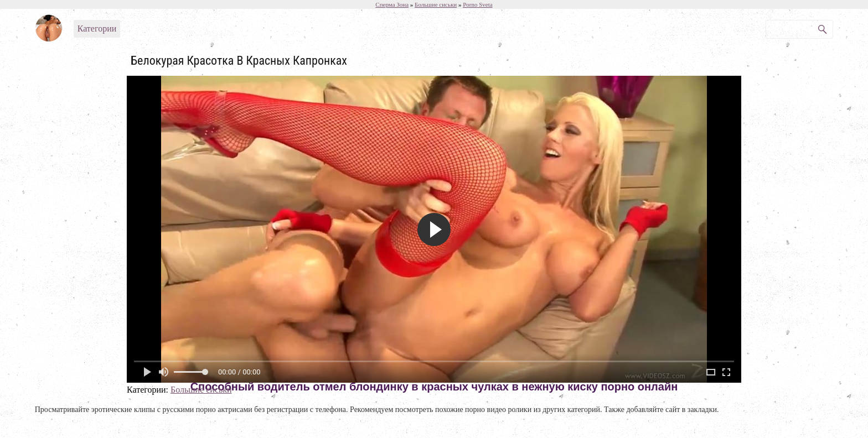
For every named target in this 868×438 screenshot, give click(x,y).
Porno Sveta (477, 4)
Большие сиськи (201, 390)
